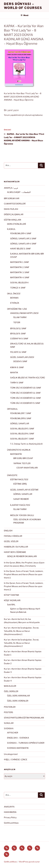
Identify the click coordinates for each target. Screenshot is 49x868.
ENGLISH (8, 531)
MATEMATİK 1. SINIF (20, 262)
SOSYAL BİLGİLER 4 (19, 283)
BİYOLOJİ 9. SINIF (18, 334)
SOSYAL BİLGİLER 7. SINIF (22, 439)
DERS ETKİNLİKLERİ (16, 224)
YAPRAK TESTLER (22, 463)
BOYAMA (14, 298)
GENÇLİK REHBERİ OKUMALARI (22, 556)
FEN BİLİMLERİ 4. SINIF (21, 233)
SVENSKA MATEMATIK (18, 748)
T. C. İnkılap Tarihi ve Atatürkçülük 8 (26, 444)
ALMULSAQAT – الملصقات (19, 192)
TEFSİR (17, 323)
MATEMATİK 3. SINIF (20, 272)
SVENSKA (9, 729)
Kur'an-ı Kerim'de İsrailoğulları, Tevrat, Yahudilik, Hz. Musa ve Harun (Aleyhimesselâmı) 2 (21, 643)
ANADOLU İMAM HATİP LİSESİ (24, 313)
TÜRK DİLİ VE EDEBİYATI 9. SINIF (25, 403)
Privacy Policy (10, 818)
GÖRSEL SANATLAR (20, 424)
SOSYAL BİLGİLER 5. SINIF (22, 429)
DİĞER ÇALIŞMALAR (14, 214)
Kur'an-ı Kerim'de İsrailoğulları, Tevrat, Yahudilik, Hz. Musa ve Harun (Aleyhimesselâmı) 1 (21, 631)
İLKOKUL (11, 229)
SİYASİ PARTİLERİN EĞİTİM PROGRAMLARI (24, 718)
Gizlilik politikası (11, 823)
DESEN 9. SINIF (20, 361)
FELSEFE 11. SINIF (18, 352)
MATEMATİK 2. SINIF (20, 267)
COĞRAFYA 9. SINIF (19, 339)
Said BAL (11, 605)
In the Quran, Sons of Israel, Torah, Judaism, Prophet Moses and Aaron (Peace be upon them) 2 (24, 586)
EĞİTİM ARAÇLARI (12, 220)
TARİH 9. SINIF (17, 383)
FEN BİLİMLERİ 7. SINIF (21, 413)
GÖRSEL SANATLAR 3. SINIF (23, 239)
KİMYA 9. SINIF (17, 367)
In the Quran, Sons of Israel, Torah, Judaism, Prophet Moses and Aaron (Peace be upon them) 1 (24, 574)
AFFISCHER (13, 733)
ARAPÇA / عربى (11, 188)
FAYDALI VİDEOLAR (13, 536)
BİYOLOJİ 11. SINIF (18, 329)
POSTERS (8, 712)
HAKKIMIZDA (10, 812)
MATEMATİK (16, 454)
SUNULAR (9, 723)
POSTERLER (10, 707)
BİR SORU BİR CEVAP (23, 458)
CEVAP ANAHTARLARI (27, 468)
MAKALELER (10, 686)
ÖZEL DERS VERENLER (18, 701)
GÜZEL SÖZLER (11, 541)
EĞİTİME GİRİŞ (20, 484)
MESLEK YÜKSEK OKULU (22, 515)
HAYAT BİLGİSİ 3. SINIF (21, 249)
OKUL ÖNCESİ (14, 294)
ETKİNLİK (15, 303)
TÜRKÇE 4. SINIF (18, 288)
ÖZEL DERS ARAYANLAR (18, 696)
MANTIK (14, 373)
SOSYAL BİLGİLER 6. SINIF (22, 434)
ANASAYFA (9, 807)
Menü (24, 15)
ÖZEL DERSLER (11, 691)
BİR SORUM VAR (12, 198)
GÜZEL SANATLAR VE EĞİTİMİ (24, 490)
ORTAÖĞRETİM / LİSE (17, 309)
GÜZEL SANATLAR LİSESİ (22, 357)
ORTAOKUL (12, 409)
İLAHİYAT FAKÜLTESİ (20, 505)
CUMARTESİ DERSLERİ (15, 204)
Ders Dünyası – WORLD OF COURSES (23, 6)
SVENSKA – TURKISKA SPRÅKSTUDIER (26, 743)
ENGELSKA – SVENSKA (18, 738)
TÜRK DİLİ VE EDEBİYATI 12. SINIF (26, 398)
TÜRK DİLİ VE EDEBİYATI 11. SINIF (25, 393)
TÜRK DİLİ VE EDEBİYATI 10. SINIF (26, 388)
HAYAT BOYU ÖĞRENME (15, 552)
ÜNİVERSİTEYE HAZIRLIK (19, 450)
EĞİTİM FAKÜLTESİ (19, 480)
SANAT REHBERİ (21, 499)
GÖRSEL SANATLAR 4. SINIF (23, 244)
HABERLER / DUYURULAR (16, 547)
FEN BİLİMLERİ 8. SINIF (21, 418)
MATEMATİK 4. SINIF (20, 278)
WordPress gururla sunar (29, 862)
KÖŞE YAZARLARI (12, 600)
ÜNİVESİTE (12, 475)
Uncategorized (11, 754)
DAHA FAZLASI (11, 209)
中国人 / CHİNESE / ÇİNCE (16, 760)
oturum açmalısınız (34, 115)
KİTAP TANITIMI (11, 595)
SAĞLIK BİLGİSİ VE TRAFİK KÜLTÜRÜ (28, 378)
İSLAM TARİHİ (20, 317)
